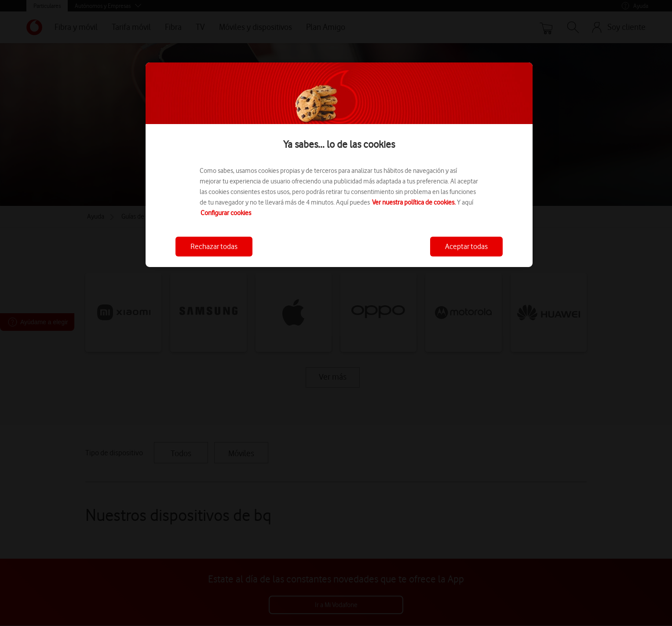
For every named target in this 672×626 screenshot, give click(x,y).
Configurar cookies (226, 213)
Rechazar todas (214, 246)
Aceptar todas (466, 246)
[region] (339, 165)
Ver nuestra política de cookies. (414, 202)
